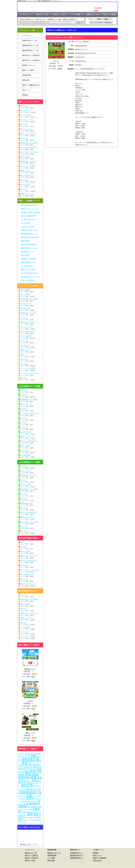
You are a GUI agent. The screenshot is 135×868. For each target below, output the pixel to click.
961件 (32, 177)
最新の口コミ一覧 (31, 853)
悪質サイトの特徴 (28, 70)
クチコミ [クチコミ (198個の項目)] (30, 753)
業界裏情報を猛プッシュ (29, 234)
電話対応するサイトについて (30, 277)
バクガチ (24, 423)
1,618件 (32, 380)
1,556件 (32, 310)
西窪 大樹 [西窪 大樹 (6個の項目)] (33, 817)
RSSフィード (27, 90)
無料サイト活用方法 (31, 858)
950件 (32, 140)
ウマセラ (24, 395)
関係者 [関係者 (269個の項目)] (35, 775)
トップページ (26, 36)
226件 (32, 319)
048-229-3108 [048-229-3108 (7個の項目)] (34, 791)
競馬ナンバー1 (26, 171)
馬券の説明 (26, 80)
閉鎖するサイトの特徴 (28, 269)
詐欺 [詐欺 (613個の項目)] (30, 796)
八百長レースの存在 (28, 226)
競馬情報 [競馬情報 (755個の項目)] (24, 778)
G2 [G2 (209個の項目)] (23, 817)
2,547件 (32, 397)
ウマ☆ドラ (25, 106)
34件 (31, 505)
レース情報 (51, 858)
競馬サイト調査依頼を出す (31, 85)
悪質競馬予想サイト (77, 858)
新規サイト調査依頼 (99, 858)
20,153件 (33, 112)
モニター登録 (25, 223)
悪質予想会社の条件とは (29, 205)
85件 (31, 145)
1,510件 (32, 182)
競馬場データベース (29, 65)
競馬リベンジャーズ (28, 194)
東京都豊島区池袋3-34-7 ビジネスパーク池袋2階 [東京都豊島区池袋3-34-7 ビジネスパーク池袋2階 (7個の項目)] (30, 768)
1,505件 (32, 122)
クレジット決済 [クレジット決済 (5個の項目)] (22, 796)
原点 (22, 354)
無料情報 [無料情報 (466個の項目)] (27, 759)
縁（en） (24, 378)
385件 (32, 163)
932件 (32, 154)
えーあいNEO (25, 308)
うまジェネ (25, 138)
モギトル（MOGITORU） (29, 147)
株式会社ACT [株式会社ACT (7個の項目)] (28, 768)
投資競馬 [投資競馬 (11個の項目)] (38, 817)
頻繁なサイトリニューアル (30, 209)
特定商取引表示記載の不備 (30, 237)
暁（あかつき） (26, 345)
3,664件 (32, 135)
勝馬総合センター (27, 503)
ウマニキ (56, 61)
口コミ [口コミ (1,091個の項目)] (31, 788)
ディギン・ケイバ (27, 120)
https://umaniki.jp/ (81, 45)
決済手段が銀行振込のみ (29, 244)
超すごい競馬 (25, 157)
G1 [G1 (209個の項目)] (30, 764)
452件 (32, 196)
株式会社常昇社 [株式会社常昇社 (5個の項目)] (25, 791)
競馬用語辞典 (26, 75)
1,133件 (32, 438)
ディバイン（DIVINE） (29, 368)
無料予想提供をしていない (30, 248)
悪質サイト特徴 (30, 860)
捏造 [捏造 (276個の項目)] (27, 771)
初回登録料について (28, 252)
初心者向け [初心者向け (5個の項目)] (21, 754)
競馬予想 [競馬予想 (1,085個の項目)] (27, 785)
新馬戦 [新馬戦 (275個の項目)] (30, 798)
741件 (32, 168)
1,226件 (32, 186)
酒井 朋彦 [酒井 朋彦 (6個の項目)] (24, 812)
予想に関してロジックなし (30, 230)
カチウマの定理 (26, 115)
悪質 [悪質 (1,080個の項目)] (25, 764)
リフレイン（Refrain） (28, 166)
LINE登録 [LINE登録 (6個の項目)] (27, 817)
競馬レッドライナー (28, 436)
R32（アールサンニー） (29, 133)
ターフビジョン (26, 110)
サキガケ (24, 124)
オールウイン (25, 180)
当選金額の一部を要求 (28, 259)
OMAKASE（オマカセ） (29, 161)
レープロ (24, 189)
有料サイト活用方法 (31, 855)
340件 (32, 324)
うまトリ (24, 317)
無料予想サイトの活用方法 (31, 60)
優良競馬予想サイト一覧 (30, 50)
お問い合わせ (97, 860)
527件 (32, 392)
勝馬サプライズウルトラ (29, 322)
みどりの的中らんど (28, 175)
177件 (32, 126)
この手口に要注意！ (28, 266)
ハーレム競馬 (25, 184)
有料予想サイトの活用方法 (31, 55)
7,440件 (32, 347)
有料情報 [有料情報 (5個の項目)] (35, 768)
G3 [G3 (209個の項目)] (20, 820)
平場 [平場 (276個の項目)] (39, 793)
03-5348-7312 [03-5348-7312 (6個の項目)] (34, 801)
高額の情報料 (25, 241)
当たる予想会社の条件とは (30, 273)
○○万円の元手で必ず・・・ (30, 219)
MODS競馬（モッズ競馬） (30, 143)
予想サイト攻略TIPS (28, 280)
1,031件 (32, 117)
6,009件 (60, 69)
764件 (32, 149)
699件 (32, 131)
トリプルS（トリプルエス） (30, 152)
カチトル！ (25, 390)
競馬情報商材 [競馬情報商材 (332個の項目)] (28, 793)
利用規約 (25, 95)
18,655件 (33, 191)
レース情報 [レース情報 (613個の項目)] (29, 756)
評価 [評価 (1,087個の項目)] (36, 759)
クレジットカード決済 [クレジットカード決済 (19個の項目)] (30, 820)
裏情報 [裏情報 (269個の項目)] (33, 804)
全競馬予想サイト (76, 853)
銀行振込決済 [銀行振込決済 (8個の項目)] (26, 801)
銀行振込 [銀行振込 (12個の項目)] (21, 772)
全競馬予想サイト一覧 (29, 41)
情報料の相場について (28, 262)
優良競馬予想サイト (77, 855)
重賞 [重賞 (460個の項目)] (30, 814)
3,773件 (32, 356)
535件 (32, 173)
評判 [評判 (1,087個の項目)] (35, 781)
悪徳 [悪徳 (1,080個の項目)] (28, 774)
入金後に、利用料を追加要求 (30, 212)
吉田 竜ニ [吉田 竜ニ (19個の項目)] (36, 766)
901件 (32, 108)
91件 (31, 425)
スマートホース (26, 129)
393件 (32, 159)
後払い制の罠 (25, 255)
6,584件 (32, 370)
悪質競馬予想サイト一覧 (30, 45)
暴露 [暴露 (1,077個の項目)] (34, 777)
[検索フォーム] (62, 22)
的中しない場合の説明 (28, 216)
